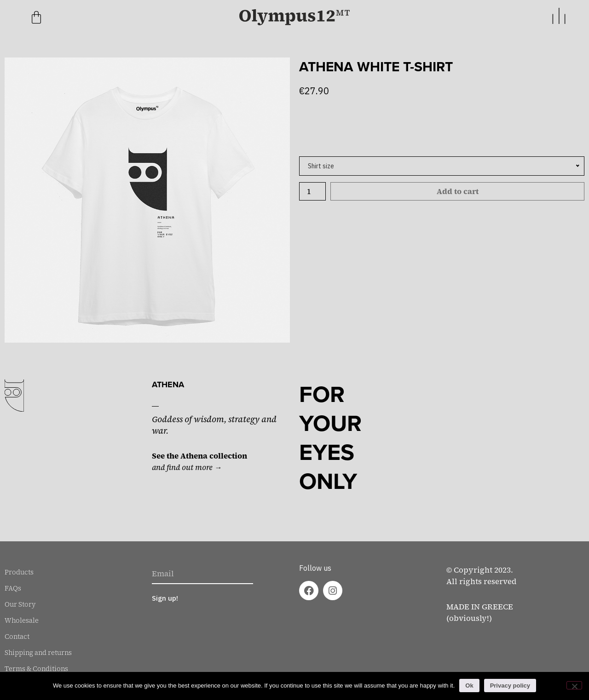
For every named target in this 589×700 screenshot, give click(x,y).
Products (19, 572)
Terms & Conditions (36, 669)
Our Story (20, 604)
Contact (17, 637)
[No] (574, 685)
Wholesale (22, 620)
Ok (469, 686)
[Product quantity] (312, 191)
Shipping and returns (38, 653)
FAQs (13, 588)
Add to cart (458, 191)
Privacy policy (510, 686)
